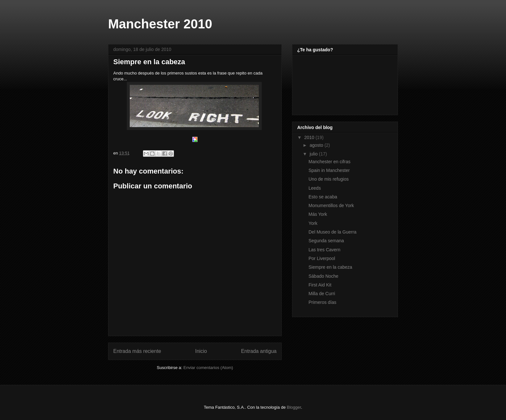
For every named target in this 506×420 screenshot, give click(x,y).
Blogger (294, 407)
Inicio (201, 351)
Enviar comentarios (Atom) (208, 368)
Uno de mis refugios (329, 179)
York (313, 223)
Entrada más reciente (137, 351)
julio (314, 154)
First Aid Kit (320, 285)
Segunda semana (326, 241)
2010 (310, 137)
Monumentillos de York (331, 205)
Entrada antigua (259, 351)
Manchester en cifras (329, 162)
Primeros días (322, 302)
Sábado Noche (324, 276)
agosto (317, 145)
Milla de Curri (322, 294)
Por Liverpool (322, 258)
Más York (318, 214)
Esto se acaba (323, 197)
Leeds (315, 188)
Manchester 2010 (160, 24)
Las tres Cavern (324, 250)
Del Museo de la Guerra (333, 232)
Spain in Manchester (329, 170)
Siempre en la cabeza (330, 267)
